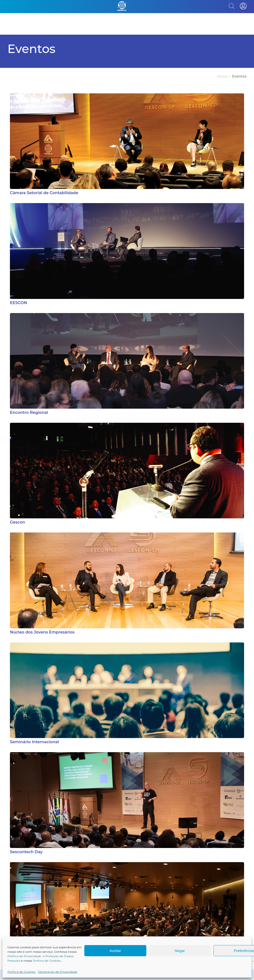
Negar (180, 951)
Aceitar (115, 951)
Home (222, 76)
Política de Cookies (47, 961)
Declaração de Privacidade (58, 972)
